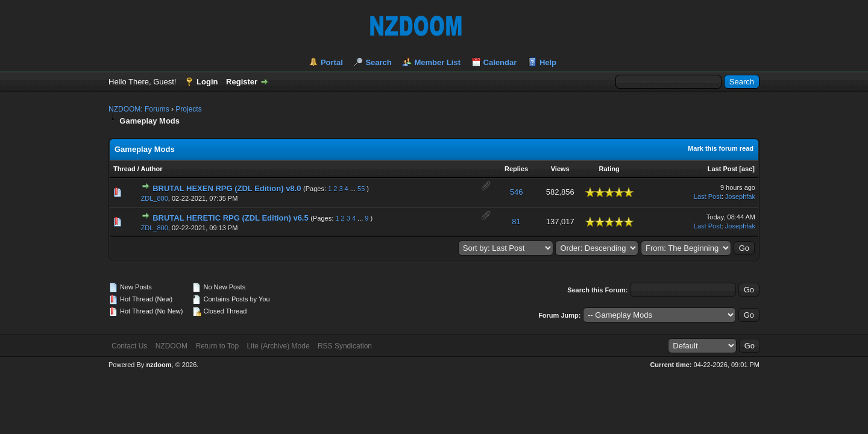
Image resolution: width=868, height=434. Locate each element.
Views (560, 169)
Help (548, 62)
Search (378, 62)
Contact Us (129, 346)
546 (517, 192)
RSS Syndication (345, 346)
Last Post (723, 169)
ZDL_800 (155, 198)
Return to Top (217, 346)
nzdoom (159, 365)
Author (151, 169)
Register (242, 82)
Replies (516, 169)
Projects (188, 109)
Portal (332, 62)
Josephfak (740, 197)
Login (207, 82)
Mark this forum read (721, 148)
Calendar (500, 62)
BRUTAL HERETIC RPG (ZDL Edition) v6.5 (231, 218)
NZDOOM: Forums (139, 109)
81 (516, 222)
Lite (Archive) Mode (278, 346)
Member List (437, 62)
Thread (124, 169)
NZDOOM (171, 346)
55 (361, 189)
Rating (609, 169)
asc (747, 169)
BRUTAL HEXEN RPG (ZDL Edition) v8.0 (227, 188)
